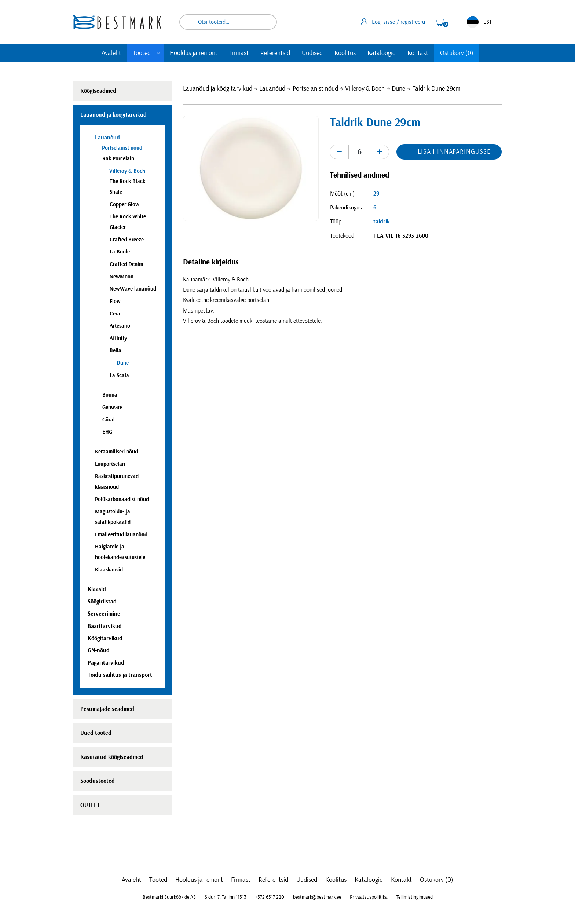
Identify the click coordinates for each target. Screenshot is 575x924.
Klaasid (97, 589)
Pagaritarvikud (106, 663)
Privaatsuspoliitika (369, 897)
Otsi (266, 22)
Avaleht (111, 53)
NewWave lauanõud (133, 289)
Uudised (312, 53)
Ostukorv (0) (457, 53)
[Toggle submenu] (158, 53)
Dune (398, 89)
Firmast (239, 53)
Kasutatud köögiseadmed (112, 757)
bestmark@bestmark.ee (317, 897)
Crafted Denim (126, 264)
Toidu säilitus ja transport (120, 675)
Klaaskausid (109, 570)
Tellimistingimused (415, 897)
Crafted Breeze (127, 240)
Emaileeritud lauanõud (121, 535)
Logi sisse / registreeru (393, 22)
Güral (109, 420)
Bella (116, 350)
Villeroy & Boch (365, 89)
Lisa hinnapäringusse (454, 152)
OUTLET (90, 805)
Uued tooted (96, 733)
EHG (107, 432)
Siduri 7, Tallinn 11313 (226, 897)
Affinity (118, 338)
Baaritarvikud (105, 626)
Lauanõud (272, 89)
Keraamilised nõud (116, 452)
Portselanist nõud (315, 89)
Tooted (142, 53)
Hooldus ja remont (194, 53)
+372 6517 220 (270, 897)
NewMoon (122, 277)
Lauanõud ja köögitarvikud (218, 89)
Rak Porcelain (118, 159)
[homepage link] (117, 22)
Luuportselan (110, 464)
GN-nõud (99, 650)
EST (479, 22)
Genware (112, 407)
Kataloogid (382, 53)
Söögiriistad (102, 602)
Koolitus (345, 53)
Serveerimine (104, 614)
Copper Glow (124, 204)
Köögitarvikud (105, 638)
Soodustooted (98, 781)
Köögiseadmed (98, 91)
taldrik (382, 222)
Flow (115, 301)
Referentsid (275, 53)
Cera (115, 314)
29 (376, 194)
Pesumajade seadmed (107, 709)
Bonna (110, 395)
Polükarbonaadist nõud (122, 499)
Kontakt (418, 53)
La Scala (119, 375)
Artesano (120, 326)
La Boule (120, 252)
